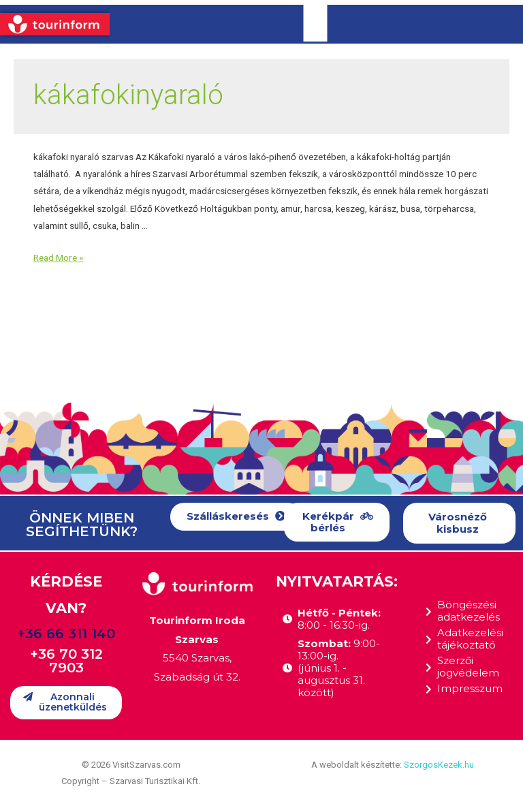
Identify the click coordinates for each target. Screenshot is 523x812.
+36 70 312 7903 (66, 661)
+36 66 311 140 (66, 634)
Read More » (58, 257)
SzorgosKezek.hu (439, 765)
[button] (236, 517)
